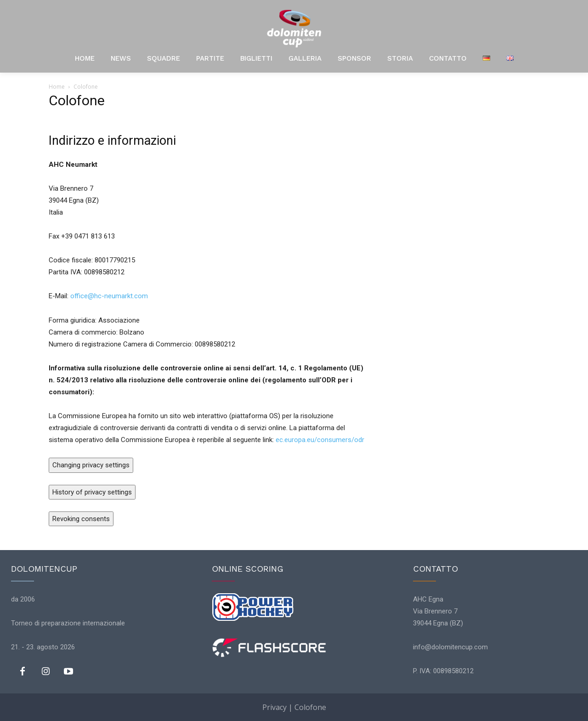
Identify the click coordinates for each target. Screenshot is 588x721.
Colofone (310, 707)
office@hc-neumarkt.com (109, 296)
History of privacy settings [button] (92, 492)
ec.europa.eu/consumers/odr (320, 440)
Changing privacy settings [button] (91, 465)
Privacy (274, 707)
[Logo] (294, 28)
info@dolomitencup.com (450, 647)
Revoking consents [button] (81, 519)
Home (57, 87)
